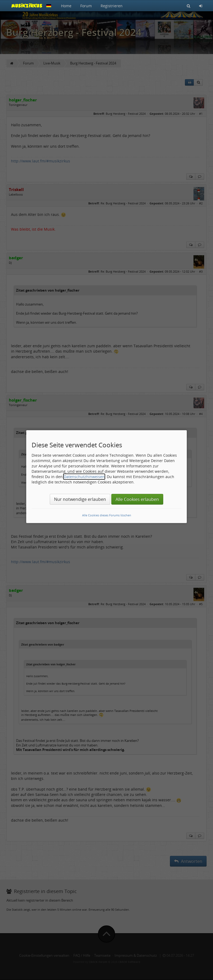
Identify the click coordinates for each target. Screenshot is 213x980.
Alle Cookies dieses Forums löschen (107, 515)
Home (66, 6)
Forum (86, 6)
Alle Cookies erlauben (137, 499)
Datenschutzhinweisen (84, 477)
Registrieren (112, 6)
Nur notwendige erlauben (80, 499)
